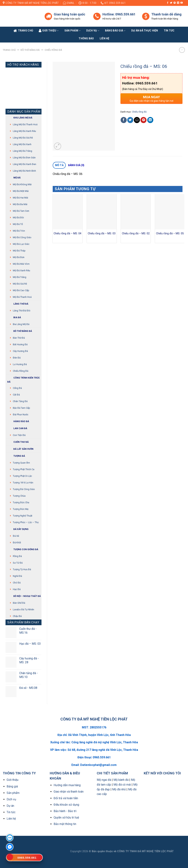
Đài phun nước (21, 415)
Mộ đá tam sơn (21, 211)
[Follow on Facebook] (168, 3)
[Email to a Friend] (137, 120)
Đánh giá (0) (76, 165)
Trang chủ (9, 50)
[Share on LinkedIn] (150, 120)
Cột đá (16, 395)
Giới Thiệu (49, 31)
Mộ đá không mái (22, 184)
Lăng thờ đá (18, 304)
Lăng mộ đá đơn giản (24, 158)
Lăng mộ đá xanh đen (25, 164)
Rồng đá (17, 556)
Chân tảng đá (20, 401)
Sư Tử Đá (18, 563)
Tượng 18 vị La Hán (23, 483)
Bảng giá (12, 786)
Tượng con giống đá (23, 550)
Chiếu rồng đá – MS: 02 (136, 234)
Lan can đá (17, 428)
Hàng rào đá (18, 421)
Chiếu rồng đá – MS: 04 (67, 234)
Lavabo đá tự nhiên (23, 609)
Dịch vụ (93, 31)
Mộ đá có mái (122, 785)
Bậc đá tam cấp (21, 408)
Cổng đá (17, 388)
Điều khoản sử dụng (66, 805)
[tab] (59, 165)
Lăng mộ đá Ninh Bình (24, 171)
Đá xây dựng (18, 529)
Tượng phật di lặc (22, 476)
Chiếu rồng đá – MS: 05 (170, 234)
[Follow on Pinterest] (175, 3)
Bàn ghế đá (19, 603)
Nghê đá (17, 576)
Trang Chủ (23, 31)
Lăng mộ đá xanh (22, 144)
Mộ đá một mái (21, 191)
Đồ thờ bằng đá (30, 50)
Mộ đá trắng (20, 277)
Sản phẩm (73, 31)
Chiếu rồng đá (53, 50)
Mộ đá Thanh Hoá (22, 297)
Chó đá (17, 583)
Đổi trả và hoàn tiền (66, 798)
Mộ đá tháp (19, 251)
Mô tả (59, 165)
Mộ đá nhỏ (119, 789)
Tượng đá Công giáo (24, 489)
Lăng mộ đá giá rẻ (23, 138)
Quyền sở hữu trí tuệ (66, 818)
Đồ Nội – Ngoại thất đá (24, 596)
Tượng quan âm (21, 463)
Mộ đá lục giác (21, 244)
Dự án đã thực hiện (145, 31)
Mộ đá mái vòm (21, 264)
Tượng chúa (19, 496)
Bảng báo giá (115, 31)
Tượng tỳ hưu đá (22, 569)
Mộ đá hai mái (20, 198)
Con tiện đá (19, 435)
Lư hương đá (20, 364)
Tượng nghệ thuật (23, 516)
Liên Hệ (105, 38)
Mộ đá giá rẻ (20, 284)
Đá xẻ (16, 536)
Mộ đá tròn (19, 231)
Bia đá (14, 318)
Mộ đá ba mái (20, 204)
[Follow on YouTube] (182, 3)
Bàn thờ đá (19, 338)
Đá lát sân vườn (20, 449)
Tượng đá (16, 456)
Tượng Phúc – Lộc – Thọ (26, 522)
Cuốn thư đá (18, 442)
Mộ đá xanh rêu (21, 270)
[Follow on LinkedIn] (178, 3)
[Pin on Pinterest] (143, 120)
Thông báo (86, 38)
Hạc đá (17, 589)
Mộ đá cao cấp (21, 290)
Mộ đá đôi (18, 218)
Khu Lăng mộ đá (20, 118)
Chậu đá (17, 616)
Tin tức (169, 31)
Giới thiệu (12, 780)
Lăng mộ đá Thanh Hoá (25, 124)
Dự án (10, 806)
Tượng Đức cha (21, 502)
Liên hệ (11, 819)
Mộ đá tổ (18, 224)
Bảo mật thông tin (65, 824)
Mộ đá (14, 178)
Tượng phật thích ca (24, 469)
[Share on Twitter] (130, 120)
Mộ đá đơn (19, 257)
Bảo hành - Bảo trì (65, 811)
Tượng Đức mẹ (21, 509)
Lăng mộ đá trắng (22, 151)
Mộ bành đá (121, 780)
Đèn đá (17, 358)
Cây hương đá (20, 351)
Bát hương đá (20, 344)
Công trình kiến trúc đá (24, 379)
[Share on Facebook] (124, 120)
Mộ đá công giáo (22, 237)
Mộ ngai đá (104, 780)
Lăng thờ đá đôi (22, 311)
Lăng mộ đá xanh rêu (24, 131)
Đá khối (17, 543)
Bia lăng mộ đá (21, 324)
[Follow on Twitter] (171, 3)
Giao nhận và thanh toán (69, 792)
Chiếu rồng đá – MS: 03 (102, 234)
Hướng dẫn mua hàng (67, 785)
